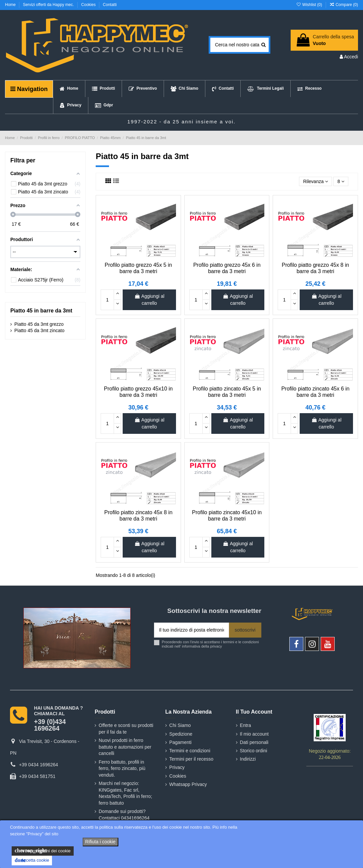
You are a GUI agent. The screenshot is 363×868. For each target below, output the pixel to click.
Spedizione (181, 734)
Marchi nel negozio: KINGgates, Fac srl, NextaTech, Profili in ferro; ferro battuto (125, 793)
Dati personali (254, 742)
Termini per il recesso (191, 759)
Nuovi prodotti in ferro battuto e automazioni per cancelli (125, 747)
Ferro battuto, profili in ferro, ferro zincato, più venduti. (122, 768)
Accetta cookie (32, 860)
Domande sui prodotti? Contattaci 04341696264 (124, 815)
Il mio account (254, 734)
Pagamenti (180, 742)
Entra (245, 725)
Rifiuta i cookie (100, 842)
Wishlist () (309, 5)
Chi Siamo (180, 725)
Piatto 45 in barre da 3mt (41, 311)
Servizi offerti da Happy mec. (49, 5)
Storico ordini (254, 751)
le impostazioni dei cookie (43, 851)
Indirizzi (248, 759)
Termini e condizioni (190, 751)
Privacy (177, 767)
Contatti (110, 5)
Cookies (89, 5)
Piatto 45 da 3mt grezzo (39, 324)
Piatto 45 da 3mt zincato (39, 330)
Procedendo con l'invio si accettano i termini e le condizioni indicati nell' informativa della (210, 644)
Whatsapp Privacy (188, 784)
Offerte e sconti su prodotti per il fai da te (126, 729)
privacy (216, 646)
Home (11, 5)
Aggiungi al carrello (149, 300)
